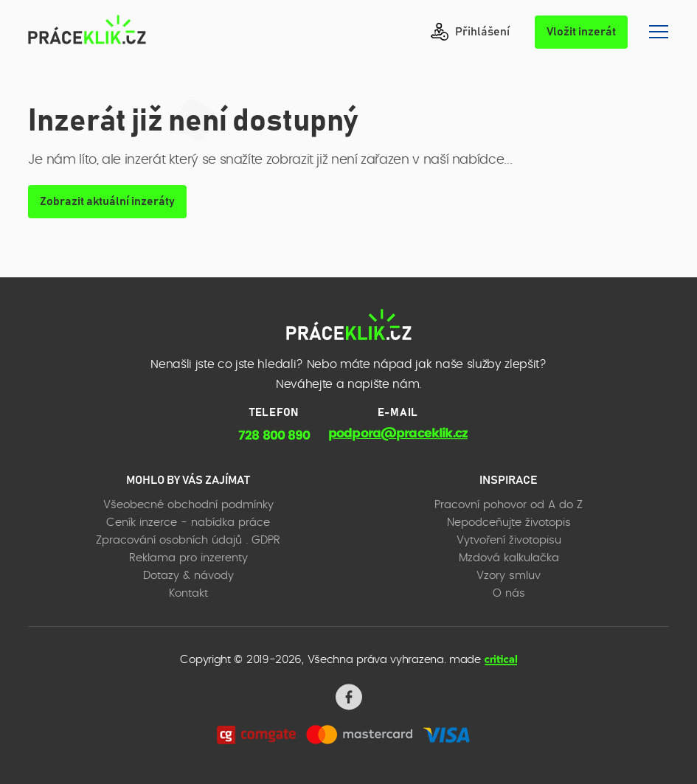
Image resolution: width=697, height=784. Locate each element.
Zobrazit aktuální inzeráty (107, 201)
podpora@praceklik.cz (398, 433)
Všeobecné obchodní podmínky (188, 505)
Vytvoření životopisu (509, 540)
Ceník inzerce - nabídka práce (188, 523)
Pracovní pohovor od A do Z (509, 505)
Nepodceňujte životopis (509, 523)
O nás (509, 593)
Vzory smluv (509, 576)
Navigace (659, 32)
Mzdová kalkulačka (509, 558)
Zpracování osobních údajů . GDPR (188, 540)
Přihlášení (470, 32)
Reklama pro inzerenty (188, 558)
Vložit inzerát (581, 32)
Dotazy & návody (188, 576)
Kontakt (188, 593)
